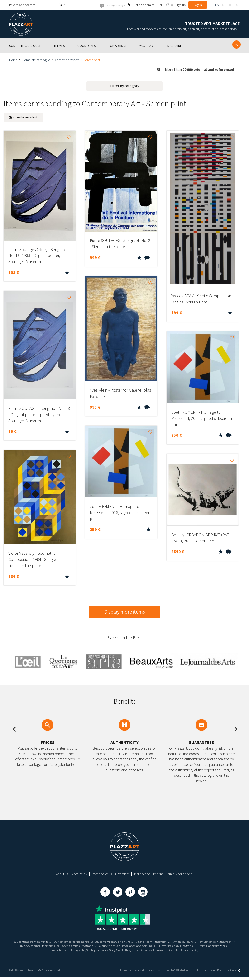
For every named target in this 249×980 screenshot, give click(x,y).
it (230, 5)
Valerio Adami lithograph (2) (177, 941)
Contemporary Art (67, 60)
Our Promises (120, 874)
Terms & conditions (179, 874)
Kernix (235, 973)
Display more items (125, 612)
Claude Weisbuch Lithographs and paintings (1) (189, 946)
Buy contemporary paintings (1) (46, 941)
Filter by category (125, 85)
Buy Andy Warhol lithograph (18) (92, 946)
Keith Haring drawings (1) (96, 950)
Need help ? (79, 874)
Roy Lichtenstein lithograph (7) (49, 946)
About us (62, 874)
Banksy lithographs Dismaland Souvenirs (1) (125, 953)
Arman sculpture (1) (211, 941)
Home (13, 60)
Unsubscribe (141, 874)
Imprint (158, 874)
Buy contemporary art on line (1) (135, 941)
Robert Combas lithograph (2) (135, 946)
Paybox (212, 973)
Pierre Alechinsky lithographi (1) (57, 950)
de (224, 5)
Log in (198, 5)
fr (211, 5)
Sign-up (181, 5)
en (217, 5)
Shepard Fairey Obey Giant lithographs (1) (185, 950)
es (236, 5)
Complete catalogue (36, 60)
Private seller (99, 874)
